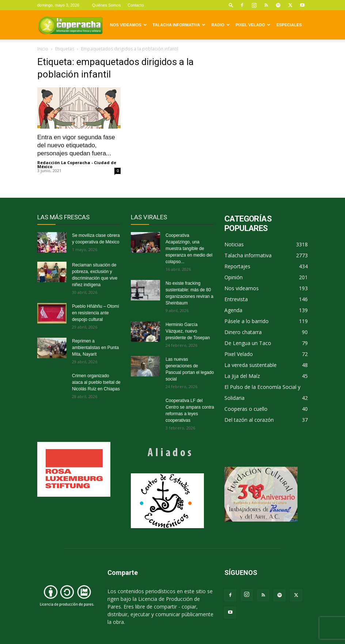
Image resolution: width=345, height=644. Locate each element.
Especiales (289, 25)
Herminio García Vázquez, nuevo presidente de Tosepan (188, 331)
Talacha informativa (179, 25)
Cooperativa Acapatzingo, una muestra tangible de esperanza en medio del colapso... (189, 249)
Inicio (43, 49)
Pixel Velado (253, 25)
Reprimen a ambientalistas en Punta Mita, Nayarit (95, 348)
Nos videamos (128, 25)
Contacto (136, 5)
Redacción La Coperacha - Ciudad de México (77, 164)
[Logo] (70, 25)
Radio (220, 25)
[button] (231, 5)
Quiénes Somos (106, 5)
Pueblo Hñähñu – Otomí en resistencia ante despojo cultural (96, 313)
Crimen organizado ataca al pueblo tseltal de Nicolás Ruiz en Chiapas (96, 382)
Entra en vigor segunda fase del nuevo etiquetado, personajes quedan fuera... (76, 145)
